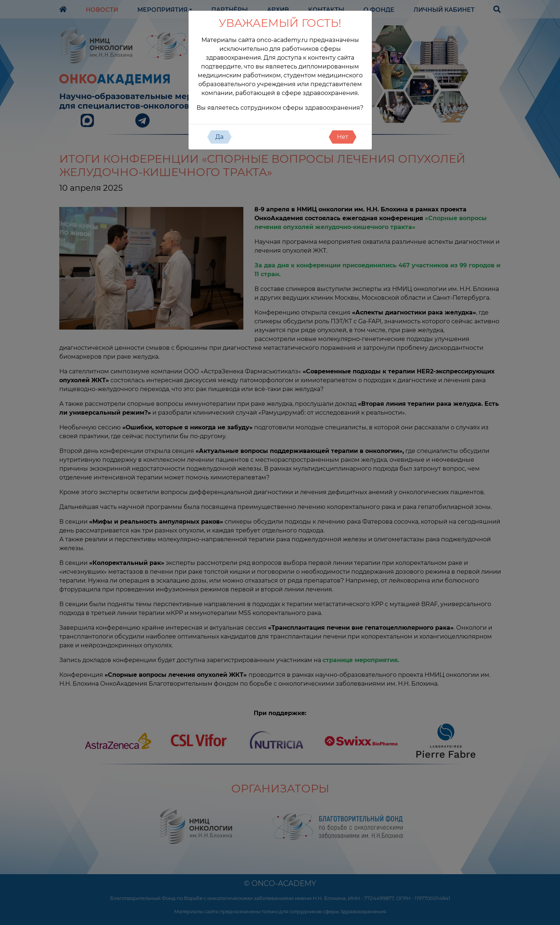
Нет (343, 137)
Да (219, 137)
